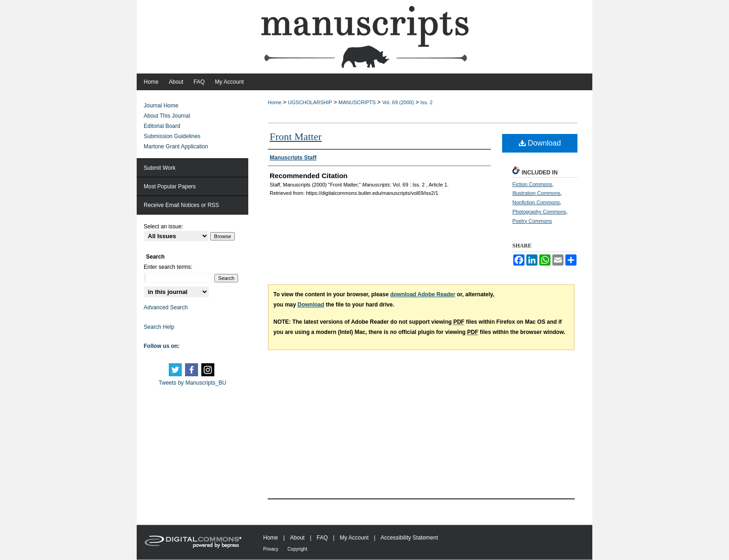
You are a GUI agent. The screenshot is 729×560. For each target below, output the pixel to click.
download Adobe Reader (423, 294)
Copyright (297, 549)
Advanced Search (166, 307)
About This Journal (167, 116)
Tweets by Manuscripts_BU (192, 383)
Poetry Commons (532, 221)
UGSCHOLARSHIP (310, 102)
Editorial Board (162, 126)
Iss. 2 (426, 102)
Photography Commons (539, 212)
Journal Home (161, 106)
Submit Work (159, 168)
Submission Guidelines (172, 136)
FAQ (322, 538)
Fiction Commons (532, 184)
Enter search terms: (168, 267)
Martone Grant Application (176, 147)
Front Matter (296, 137)
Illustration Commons (536, 193)
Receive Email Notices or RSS (181, 205)
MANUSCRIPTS (357, 102)
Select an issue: (163, 227)
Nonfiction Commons (536, 202)
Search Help (159, 327)
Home (275, 102)
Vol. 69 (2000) (398, 102)
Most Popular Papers (170, 187)
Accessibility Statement (409, 538)
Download (540, 143)
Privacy (271, 549)
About (297, 538)
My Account (354, 538)
